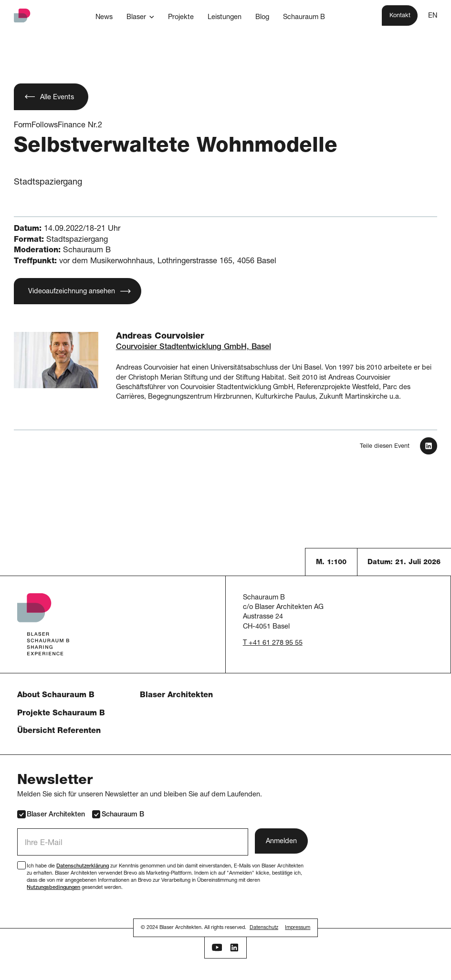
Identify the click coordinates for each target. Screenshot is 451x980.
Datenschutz (264, 928)
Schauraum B (118, 814)
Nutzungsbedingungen (53, 888)
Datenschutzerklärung (83, 866)
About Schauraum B (56, 696)
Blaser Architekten (176, 696)
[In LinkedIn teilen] (429, 446)
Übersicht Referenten (59, 731)
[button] (140, 17)
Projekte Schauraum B (61, 714)
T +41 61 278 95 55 (273, 643)
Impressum (298, 928)
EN (433, 16)
